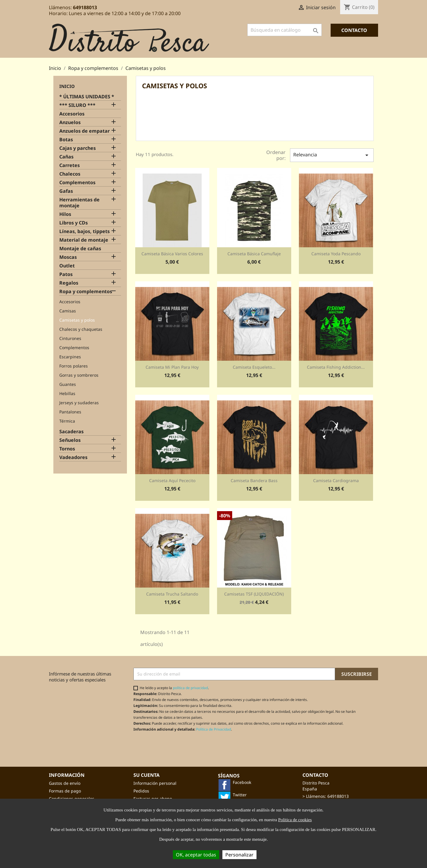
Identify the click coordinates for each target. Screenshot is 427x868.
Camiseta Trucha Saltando (172, 594)
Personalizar (239, 855)
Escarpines (70, 357)
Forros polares (74, 366)
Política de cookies (295, 820)
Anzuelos (70, 122)
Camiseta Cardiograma (336, 480)
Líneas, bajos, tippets (85, 231)
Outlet (67, 266)
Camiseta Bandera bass (254, 480)
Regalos (69, 283)
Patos (66, 274)
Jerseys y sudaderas (79, 403)
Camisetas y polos (77, 320)
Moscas (68, 257)
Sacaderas (71, 432)
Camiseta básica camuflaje (254, 254)
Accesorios (72, 114)
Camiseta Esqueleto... (254, 367)
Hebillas (67, 393)
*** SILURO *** (77, 105)
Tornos (67, 449)
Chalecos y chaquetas (81, 329)
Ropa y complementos (86, 292)
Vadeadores (73, 457)
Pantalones (70, 412)
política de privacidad (190, 688)
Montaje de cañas (80, 249)
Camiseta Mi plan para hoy (172, 367)
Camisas (68, 311)
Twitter (240, 795)
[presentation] (183, 746)
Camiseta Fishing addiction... (336, 367)
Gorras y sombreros (79, 375)
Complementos (77, 183)
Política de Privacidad (213, 729)
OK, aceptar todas (196, 855)
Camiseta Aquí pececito (172, 480)
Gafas (66, 191)
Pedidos (141, 791)
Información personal (155, 783)
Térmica (67, 421)
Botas (66, 140)
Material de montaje (84, 240)
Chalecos (70, 174)
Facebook (242, 782)
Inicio (67, 86)
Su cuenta (146, 775)
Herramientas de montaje (79, 203)
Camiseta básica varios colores (172, 254)
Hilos (65, 214)
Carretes (70, 165)
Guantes (68, 384)
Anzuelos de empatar (85, 131)
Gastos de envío (65, 783)
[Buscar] (285, 30)
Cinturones (70, 338)
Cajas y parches (78, 148)
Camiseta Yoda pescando (336, 254)
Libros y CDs (74, 223)
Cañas (66, 157)
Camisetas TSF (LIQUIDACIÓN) (254, 594)
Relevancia (332, 155)
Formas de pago (65, 791)
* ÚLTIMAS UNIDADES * (87, 97)
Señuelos (70, 440)
